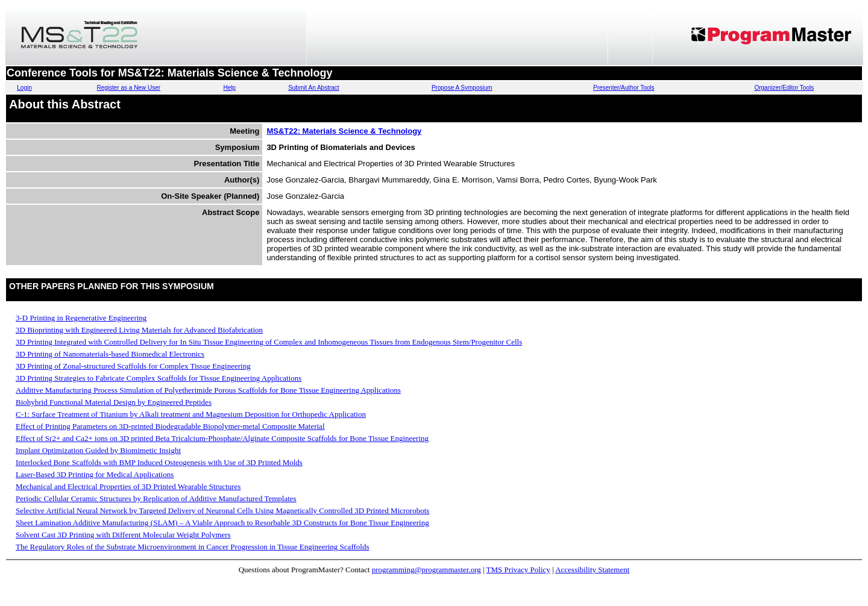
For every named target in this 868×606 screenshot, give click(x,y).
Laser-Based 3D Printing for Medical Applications (95, 474)
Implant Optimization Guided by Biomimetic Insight (98, 450)
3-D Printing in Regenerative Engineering (81, 318)
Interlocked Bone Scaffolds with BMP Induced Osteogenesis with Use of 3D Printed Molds (159, 462)
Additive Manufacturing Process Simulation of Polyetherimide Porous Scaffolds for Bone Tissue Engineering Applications (208, 390)
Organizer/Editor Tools (784, 88)
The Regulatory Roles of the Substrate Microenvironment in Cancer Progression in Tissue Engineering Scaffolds (192, 547)
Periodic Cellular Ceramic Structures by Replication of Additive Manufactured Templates (156, 498)
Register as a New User (128, 88)
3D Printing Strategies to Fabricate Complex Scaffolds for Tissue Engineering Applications (159, 378)
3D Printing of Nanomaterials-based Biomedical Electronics (110, 354)
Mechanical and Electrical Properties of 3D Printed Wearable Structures (128, 486)
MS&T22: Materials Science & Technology (344, 131)
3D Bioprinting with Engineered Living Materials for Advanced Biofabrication (139, 330)
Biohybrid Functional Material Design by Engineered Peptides (114, 402)
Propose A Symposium (462, 88)
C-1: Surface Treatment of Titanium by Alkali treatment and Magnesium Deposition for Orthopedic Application (191, 414)
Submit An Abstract (314, 88)
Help (230, 88)
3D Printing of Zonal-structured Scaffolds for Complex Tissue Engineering (133, 366)
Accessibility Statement (592, 570)
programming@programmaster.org (426, 570)
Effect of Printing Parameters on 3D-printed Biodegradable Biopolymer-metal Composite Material (170, 426)
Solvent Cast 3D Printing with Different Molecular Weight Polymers (123, 535)
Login (24, 88)
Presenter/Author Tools (624, 88)
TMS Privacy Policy (518, 570)
